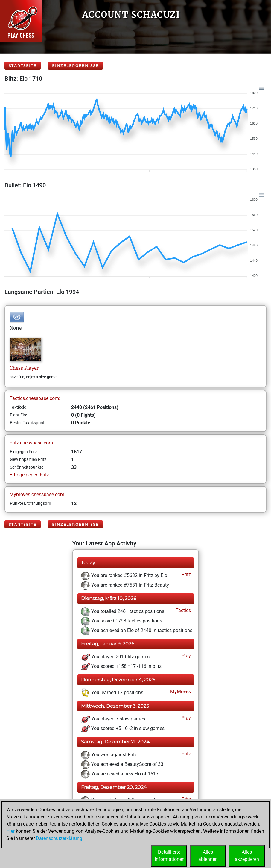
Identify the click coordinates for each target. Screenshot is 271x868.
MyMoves (180, 692)
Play (186, 656)
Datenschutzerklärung (59, 838)
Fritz (186, 575)
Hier (10, 831)
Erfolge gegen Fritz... (31, 475)
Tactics (183, 610)
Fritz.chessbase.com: (32, 443)
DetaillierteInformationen (170, 856)
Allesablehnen (208, 856)
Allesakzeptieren (247, 856)
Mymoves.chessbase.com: (38, 494)
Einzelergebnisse (75, 66)
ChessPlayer (24, 368)
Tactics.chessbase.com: (35, 398)
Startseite (23, 66)
